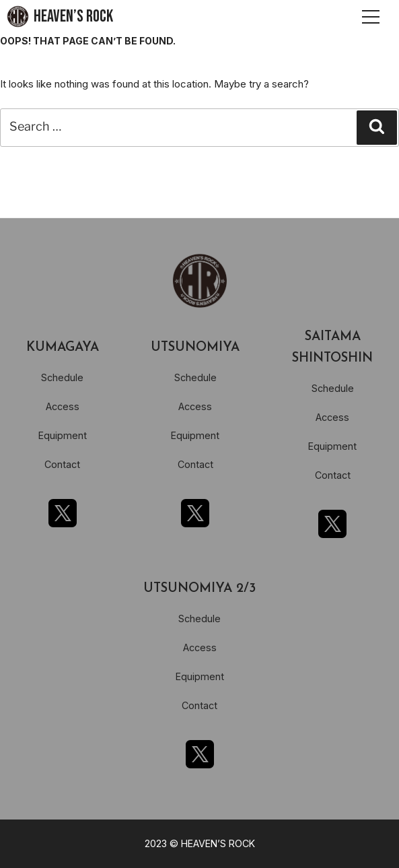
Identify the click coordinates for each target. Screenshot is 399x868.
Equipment (63, 435)
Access (63, 406)
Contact (62, 464)
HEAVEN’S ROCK (73, 16)
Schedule (62, 377)
